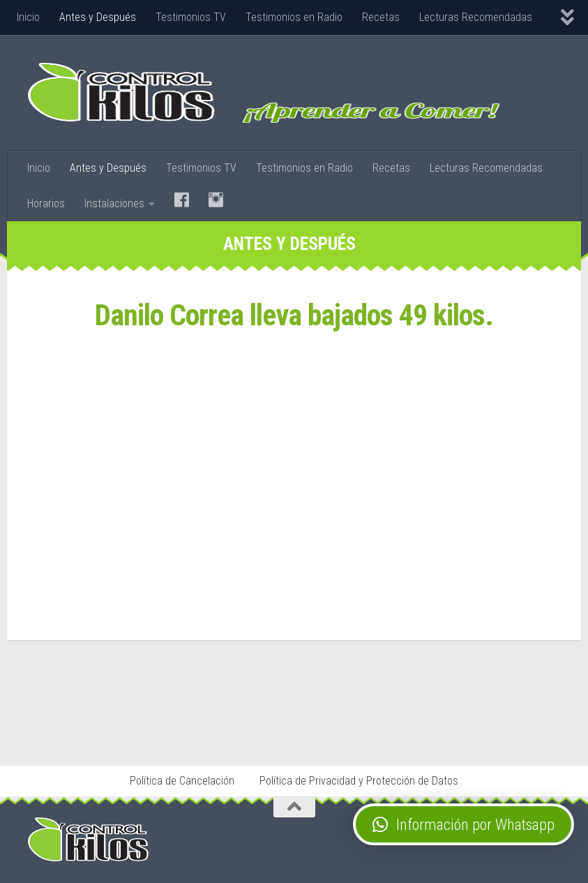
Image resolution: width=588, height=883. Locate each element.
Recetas (381, 17)
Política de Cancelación (182, 781)
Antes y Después (98, 17)
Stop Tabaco (166, 725)
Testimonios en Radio (294, 17)
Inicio (28, 17)
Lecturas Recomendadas (476, 17)
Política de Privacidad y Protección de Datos (359, 781)
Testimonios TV (191, 17)
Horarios (46, 203)
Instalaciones (114, 203)
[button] (463, 824)
